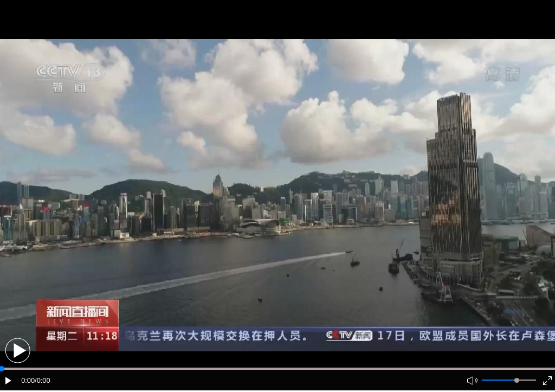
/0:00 (42, 380)
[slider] (517, 380)
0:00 (28, 380)
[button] (18, 351)
